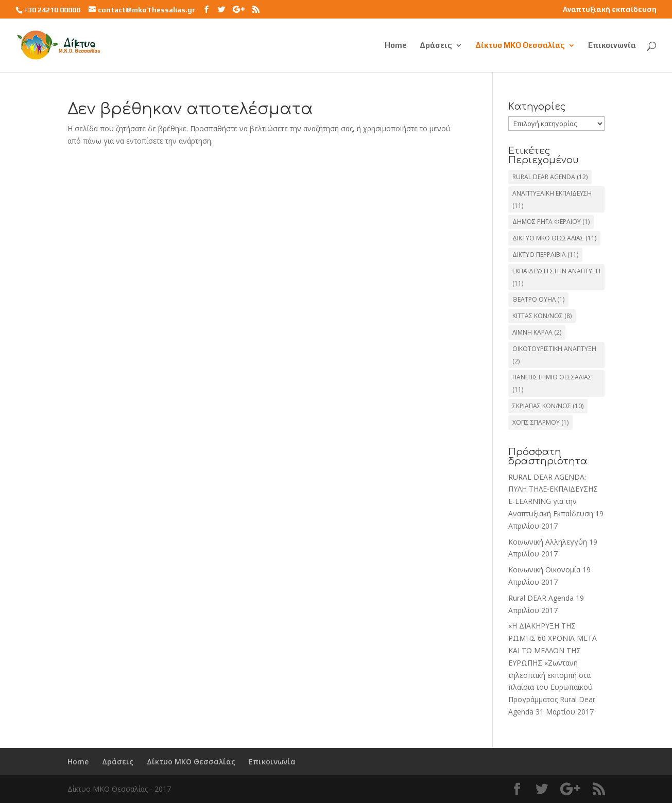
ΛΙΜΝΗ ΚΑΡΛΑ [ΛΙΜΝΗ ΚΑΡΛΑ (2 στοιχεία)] (537, 332)
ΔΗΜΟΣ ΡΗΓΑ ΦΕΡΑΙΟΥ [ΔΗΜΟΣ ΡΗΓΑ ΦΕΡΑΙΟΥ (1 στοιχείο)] (551, 222)
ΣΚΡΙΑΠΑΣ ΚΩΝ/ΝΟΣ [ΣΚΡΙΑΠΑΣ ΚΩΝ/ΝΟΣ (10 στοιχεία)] (548, 406)
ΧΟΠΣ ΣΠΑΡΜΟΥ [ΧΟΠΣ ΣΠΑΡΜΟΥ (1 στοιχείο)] (540, 422)
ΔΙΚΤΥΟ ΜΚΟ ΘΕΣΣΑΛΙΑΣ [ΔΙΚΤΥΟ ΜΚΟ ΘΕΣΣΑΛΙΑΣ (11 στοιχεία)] (554, 238)
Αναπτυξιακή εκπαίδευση (610, 10)
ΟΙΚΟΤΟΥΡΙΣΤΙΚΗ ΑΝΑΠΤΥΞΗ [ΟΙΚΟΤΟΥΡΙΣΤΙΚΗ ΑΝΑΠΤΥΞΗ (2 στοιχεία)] (554, 355)
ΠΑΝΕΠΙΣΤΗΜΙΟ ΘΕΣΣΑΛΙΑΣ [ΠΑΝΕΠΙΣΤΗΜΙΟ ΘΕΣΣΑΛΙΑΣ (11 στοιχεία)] (552, 383)
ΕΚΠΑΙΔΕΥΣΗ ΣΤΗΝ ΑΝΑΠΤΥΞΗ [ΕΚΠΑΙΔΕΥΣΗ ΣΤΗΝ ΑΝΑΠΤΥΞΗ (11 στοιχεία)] (556, 277)
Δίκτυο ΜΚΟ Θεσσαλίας (520, 46)
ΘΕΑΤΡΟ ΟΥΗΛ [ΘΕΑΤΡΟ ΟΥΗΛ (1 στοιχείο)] (538, 299)
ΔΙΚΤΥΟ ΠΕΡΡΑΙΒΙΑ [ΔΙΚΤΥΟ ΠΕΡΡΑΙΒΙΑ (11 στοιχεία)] (545, 255)
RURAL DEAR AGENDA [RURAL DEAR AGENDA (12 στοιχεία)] (550, 177)
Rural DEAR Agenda (541, 598)
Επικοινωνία (612, 46)
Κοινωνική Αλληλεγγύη (548, 542)
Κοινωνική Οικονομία (544, 570)
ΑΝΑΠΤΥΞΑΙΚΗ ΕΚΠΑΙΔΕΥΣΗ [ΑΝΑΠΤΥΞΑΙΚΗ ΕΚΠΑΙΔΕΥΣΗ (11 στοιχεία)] (552, 199)
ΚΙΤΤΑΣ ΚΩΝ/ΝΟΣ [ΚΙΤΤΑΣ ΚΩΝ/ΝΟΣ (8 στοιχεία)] (542, 316)
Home (396, 46)
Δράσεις (436, 46)
